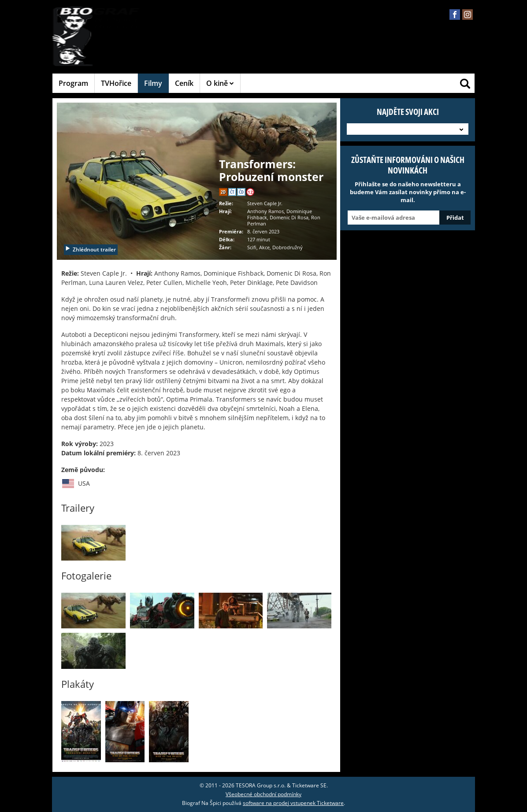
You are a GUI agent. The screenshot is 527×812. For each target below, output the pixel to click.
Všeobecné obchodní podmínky (263, 794)
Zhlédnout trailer (90, 249)
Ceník (184, 83)
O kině (220, 83)
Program (73, 83)
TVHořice (116, 83)
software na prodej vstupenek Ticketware (293, 803)
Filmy (153, 83)
